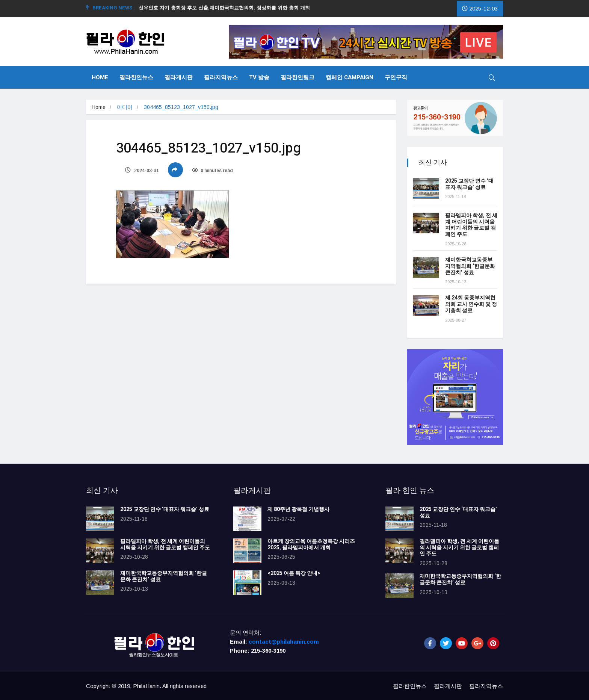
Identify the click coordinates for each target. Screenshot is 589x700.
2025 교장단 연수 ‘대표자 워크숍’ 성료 (469, 184)
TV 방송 (259, 77)
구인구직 (396, 77)
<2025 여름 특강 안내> (294, 573)
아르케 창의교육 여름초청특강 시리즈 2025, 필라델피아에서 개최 (311, 544)
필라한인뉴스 (136, 77)
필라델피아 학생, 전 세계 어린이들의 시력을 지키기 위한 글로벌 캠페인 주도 (471, 225)
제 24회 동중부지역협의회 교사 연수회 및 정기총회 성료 (471, 304)
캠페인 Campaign (350, 77)
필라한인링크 (298, 77)
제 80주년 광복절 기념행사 (300, 509)
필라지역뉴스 (221, 77)
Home (100, 77)
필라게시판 (179, 77)
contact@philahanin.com (284, 642)
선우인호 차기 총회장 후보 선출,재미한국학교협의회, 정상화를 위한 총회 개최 (227, 8)
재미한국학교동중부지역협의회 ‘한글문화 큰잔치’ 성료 (470, 266)
